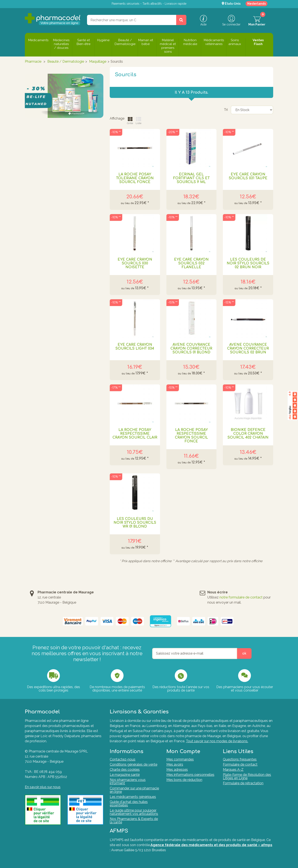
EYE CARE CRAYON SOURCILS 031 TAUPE (248, 176)
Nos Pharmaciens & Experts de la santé (134, 821)
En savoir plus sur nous (43, 787)
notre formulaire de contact (241, 597)
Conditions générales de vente (134, 764)
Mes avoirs (175, 764)
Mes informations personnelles (190, 775)
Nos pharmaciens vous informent (128, 781)
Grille (130, 121)
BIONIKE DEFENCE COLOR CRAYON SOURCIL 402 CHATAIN (248, 434)
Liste (138, 121)
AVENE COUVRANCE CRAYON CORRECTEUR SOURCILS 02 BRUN (248, 349)
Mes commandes (180, 759)
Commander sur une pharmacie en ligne (134, 790)
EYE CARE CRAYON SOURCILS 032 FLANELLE (191, 263)
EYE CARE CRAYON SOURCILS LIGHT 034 (135, 347)
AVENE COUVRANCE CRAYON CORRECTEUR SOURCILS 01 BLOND (191, 349)
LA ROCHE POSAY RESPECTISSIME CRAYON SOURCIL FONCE (191, 436)
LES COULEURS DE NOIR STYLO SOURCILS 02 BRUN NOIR (248, 263)
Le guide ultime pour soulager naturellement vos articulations (134, 812)
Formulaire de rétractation (243, 783)
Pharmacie (33, 61)
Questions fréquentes (240, 759)
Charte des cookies (125, 770)
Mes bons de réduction (184, 780)
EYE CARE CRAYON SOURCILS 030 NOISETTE (135, 263)
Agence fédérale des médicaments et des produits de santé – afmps (211, 845)
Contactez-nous (123, 759)
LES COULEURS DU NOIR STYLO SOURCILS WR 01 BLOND (135, 523)
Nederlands (257, 4)
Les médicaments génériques (133, 797)
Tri (226, 110)
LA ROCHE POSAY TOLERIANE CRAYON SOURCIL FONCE (135, 178)
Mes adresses (177, 770)
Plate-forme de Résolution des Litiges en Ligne (247, 776)
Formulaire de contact (240, 764)
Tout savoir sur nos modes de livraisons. (217, 741)
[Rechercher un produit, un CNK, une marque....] (181, 20)
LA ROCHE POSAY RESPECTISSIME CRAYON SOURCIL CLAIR (135, 434)
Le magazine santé (125, 775)
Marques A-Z (233, 770)
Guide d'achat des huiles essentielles (129, 804)
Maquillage (98, 61)
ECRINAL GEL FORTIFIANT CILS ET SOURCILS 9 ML (191, 178)
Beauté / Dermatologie (66, 61)
